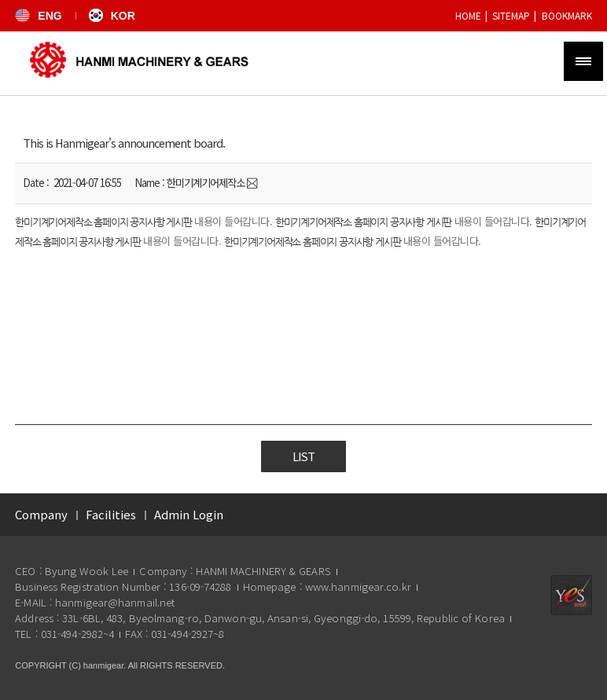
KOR (112, 16)
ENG (38, 16)
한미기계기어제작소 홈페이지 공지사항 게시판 (103, 223)
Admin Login (189, 514)
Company (41, 514)
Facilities (111, 514)
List (303, 457)
